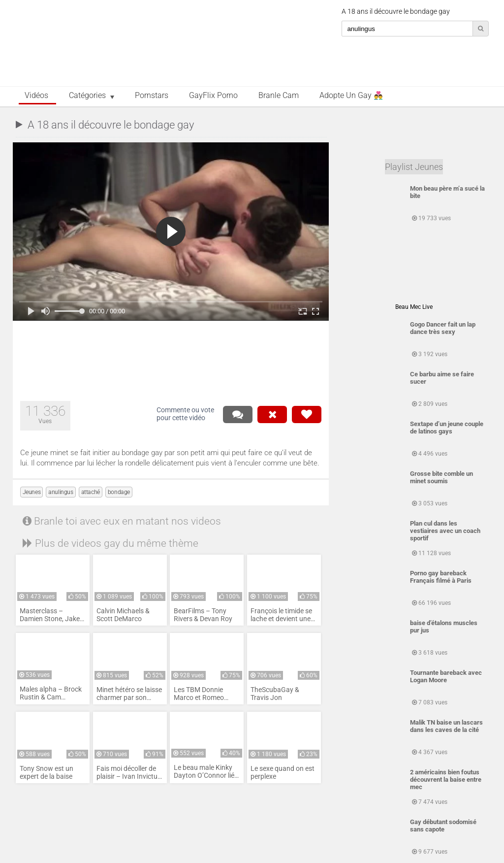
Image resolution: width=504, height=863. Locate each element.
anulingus (61, 492)
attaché (91, 492)
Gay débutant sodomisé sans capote (443, 826)
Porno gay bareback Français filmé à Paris (441, 577)
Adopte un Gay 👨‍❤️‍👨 (351, 96)
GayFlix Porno (213, 96)
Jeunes (32, 492)
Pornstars (152, 96)
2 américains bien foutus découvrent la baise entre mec (446, 780)
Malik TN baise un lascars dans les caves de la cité (446, 726)
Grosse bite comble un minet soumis (441, 477)
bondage (119, 492)
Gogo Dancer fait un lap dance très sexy (443, 328)
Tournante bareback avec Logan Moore (446, 676)
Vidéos (36, 96)
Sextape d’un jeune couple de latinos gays (447, 428)
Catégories (87, 96)
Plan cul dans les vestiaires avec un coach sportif (445, 531)
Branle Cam (279, 96)
